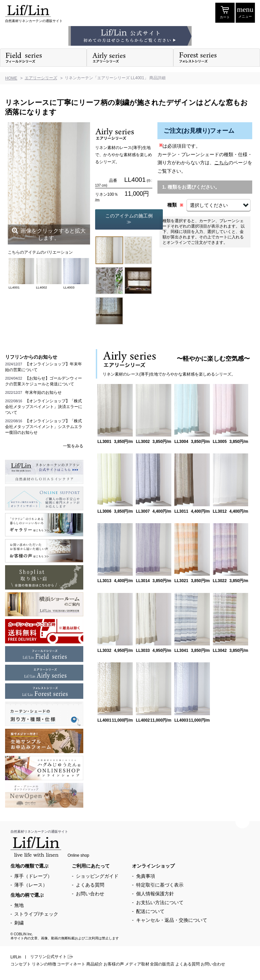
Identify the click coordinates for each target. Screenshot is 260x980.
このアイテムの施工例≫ (129, 219)
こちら (221, 163)
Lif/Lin (16, 957)
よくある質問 (90, 885)
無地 (19, 905)
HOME (11, 78)
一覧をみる (73, 446)
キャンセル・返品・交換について (172, 920)
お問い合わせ (90, 894)
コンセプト (21, 964)
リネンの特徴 (44, 964)
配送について (150, 911)
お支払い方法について (160, 902)
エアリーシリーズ (41, 78)
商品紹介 (94, 964)
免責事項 (146, 876)
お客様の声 (114, 964)
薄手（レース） (31, 885)
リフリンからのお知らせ (31, 357)
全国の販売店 (162, 964)
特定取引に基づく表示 (160, 885)
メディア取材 (137, 964)
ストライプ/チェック (36, 914)
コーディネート (71, 964)
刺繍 (19, 923)
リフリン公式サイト (52, 957)
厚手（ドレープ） (33, 876)
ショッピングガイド (97, 876)
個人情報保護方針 (155, 894)
